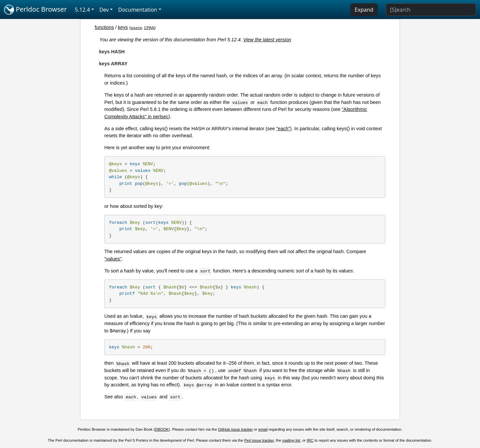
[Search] (431, 10)
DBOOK (162, 429)
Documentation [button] (137, 10)
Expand (364, 10)
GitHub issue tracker (235, 429)
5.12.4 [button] (82, 10)
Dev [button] (104, 10)
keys (123, 27)
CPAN (149, 28)
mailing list (291, 440)
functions (104, 27)
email (263, 429)
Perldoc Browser (35, 10)
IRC (310, 440)
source (136, 28)
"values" (113, 259)
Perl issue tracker (259, 440)
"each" (283, 129)
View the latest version (267, 40)
